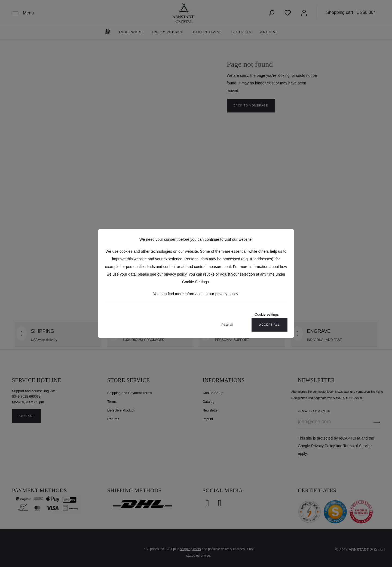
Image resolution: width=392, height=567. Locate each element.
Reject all (227, 325)
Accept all (269, 325)
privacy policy (227, 294)
